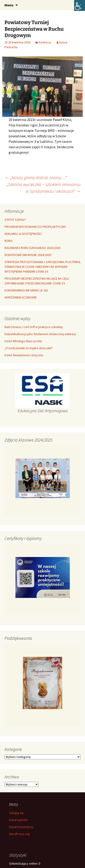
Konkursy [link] (45, 42)
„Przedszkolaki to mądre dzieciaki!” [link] (29, 348)
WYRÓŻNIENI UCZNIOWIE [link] (21, 297)
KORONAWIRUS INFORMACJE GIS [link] (26, 290)
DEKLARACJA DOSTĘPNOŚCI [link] (23, 234)
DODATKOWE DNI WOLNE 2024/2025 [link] (28, 255)
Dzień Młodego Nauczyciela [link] (23, 341)
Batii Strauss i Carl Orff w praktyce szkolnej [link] (34, 327)
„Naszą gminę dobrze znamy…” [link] (36, 177)
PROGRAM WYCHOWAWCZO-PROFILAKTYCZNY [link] (35, 227)
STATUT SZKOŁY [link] (15, 220)
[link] (80, 5)
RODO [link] (9, 241)
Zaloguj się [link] (16, 813)
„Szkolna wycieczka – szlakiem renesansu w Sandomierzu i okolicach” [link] (43, 188)
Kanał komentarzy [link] (21, 827)
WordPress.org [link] (19, 834)
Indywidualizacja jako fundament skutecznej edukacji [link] (40, 334)
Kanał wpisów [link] (18, 820)
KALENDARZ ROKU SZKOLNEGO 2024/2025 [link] (33, 248)
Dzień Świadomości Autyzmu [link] (24, 355)
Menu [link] (9, 5)
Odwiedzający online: (24, 863)
